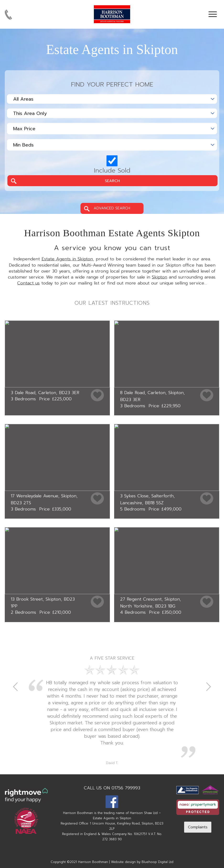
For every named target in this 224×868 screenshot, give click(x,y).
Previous (16, 686)
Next (208, 686)
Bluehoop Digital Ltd (157, 862)
